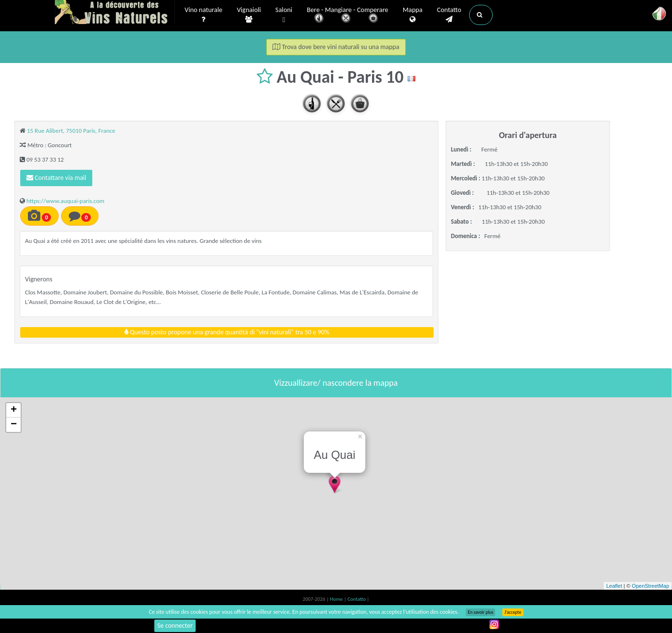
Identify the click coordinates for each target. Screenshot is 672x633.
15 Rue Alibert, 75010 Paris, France (71, 131)
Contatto (449, 15)
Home (337, 599)
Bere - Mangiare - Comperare (348, 16)
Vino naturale (204, 15)
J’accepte (513, 612)
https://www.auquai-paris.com (65, 201)
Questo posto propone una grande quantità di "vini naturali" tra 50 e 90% (227, 332)
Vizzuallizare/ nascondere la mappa (336, 383)
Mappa (413, 15)
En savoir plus (480, 612)
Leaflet (614, 586)
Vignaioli (249, 15)
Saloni (284, 15)
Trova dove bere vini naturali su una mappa (336, 47)
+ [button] (14, 410)
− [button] (14, 425)
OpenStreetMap (650, 586)
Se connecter (175, 626)
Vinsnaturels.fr (115, 13)
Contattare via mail (56, 178)
